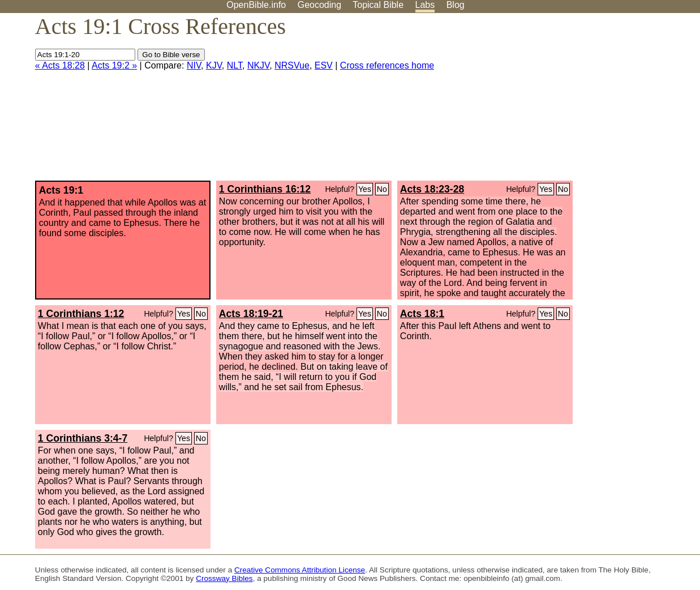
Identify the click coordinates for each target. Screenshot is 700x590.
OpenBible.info (256, 5)
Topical (378, 5)
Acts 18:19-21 (251, 314)
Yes (365, 189)
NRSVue (292, 65)
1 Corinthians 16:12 (265, 189)
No (382, 189)
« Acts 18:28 (60, 65)
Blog (456, 5)
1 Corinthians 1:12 (81, 314)
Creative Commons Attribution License (300, 570)
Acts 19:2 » (114, 65)
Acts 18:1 (422, 314)
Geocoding (319, 5)
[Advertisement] (586, 101)
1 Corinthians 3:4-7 (83, 438)
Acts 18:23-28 (432, 189)
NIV (194, 65)
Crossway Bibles (224, 578)
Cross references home (387, 65)
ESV (324, 65)
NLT (235, 65)
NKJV (258, 65)
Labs (425, 5)
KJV (214, 65)
